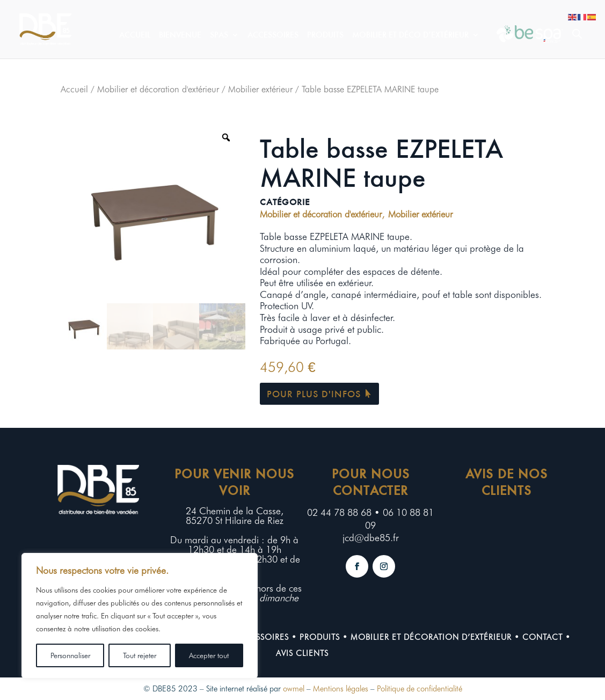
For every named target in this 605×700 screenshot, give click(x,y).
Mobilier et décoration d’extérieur (431, 637)
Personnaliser (70, 655)
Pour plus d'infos (314, 394)
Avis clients (302, 653)
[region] (140, 616)
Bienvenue (180, 35)
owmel (294, 689)
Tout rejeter (140, 655)
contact (542, 637)
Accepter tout (209, 655)
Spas (219, 35)
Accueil (135, 35)
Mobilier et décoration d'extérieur (158, 89)
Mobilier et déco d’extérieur (410, 35)
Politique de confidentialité (420, 689)
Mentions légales (341, 689)
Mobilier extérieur (260, 89)
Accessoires (273, 35)
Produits (325, 35)
